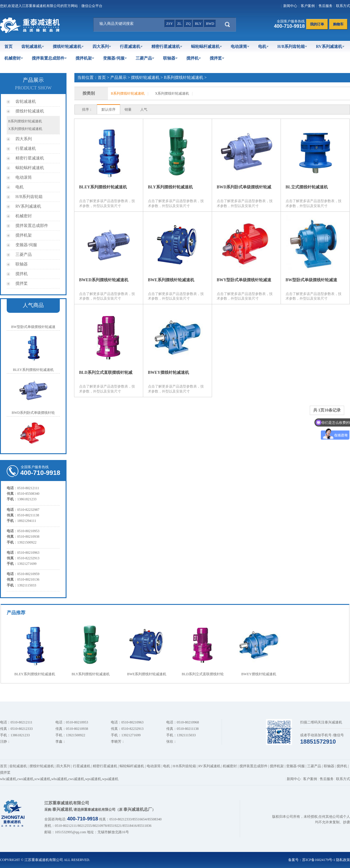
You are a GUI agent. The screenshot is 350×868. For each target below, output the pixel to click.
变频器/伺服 (115, 58)
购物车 (338, 24)
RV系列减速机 (330, 47)
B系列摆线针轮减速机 (25, 121)
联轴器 (170, 58)
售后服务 (325, 6)
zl (180, 24)
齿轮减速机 (33, 47)
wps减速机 (93, 779)
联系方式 (343, 6)
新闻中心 (290, 6)
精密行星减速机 (167, 47)
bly (198, 24)
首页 (8, 47)
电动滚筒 (240, 47)
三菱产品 (145, 58)
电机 (263, 47)
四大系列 (102, 47)
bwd (210, 24)
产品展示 (118, 78)
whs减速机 (59, 779)
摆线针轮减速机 (68, 47)
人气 (144, 110)
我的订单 (317, 24)
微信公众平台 (92, 6)
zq (188, 24)
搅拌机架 (85, 58)
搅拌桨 (217, 58)
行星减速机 (131, 47)
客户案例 (308, 6)
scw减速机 (42, 779)
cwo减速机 (25, 779)
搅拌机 (194, 58)
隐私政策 (343, 860)
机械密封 (14, 58)
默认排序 (108, 110)
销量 (128, 110)
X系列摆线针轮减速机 (25, 129)
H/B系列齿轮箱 (292, 47)
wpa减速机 (110, 779)
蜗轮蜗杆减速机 (206, 47)
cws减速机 (76, 779)
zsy (170, 24)
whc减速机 (8, 779)
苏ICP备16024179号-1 (319, 860)
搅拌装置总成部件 (49, 58)
